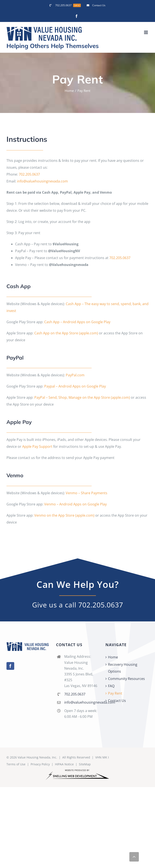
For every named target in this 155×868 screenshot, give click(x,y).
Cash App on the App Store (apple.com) (66, 333)
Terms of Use (16, 764)
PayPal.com (75, 375)
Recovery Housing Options (123, 668)
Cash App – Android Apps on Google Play (77, 322)
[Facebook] (10, 666)
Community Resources (126, 679)
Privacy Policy (40, 764)
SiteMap (85, 764)
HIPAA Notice (64, 764)
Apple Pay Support (37, 446)
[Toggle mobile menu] (146, 32)
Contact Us (117, 701)
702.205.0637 (29, 174)
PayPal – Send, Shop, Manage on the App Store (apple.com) (82, 397)
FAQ (111, 686)
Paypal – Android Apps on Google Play (75, 386)
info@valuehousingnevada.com (42, 181)
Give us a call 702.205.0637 (78, 605)
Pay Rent (115, 693)
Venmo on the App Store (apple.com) (64, 515)
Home (113, 657)
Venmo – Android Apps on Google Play (75, 504)
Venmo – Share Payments (87, 493)
